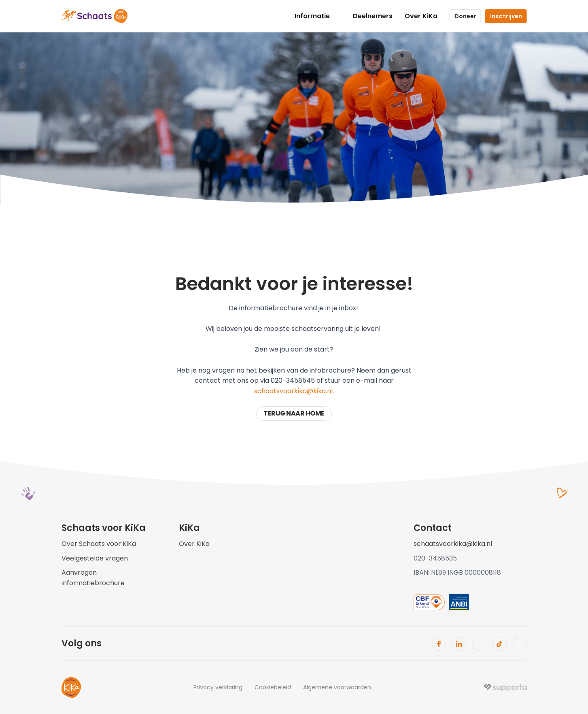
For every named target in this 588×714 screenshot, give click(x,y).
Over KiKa (421, 16)
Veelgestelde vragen (95, 558)
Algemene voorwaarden (337, 687)
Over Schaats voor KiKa (99, 544)
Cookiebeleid (273, 687)
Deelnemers (373, 16)
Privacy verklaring (218, 687)
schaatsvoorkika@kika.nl (293, 391)
